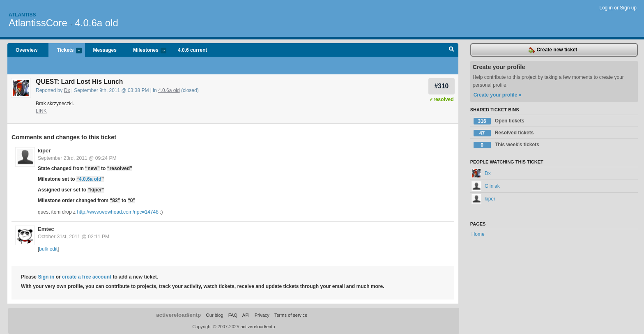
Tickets (65, 51)
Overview (26, 50)
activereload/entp (178, 315)
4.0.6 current (192, 50)
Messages (105, 50)
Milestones (146, 51)
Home (478, 234)
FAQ (233, 315)
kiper (44, 151)
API (246, 315)
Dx (67, 90)
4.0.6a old (96, 23)
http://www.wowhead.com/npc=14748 (117, 212)
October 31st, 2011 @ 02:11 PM (74, 237)
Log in (606, 8)
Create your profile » (498, 95)
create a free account (87, 277)
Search (452, 50)
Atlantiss (22, 15)
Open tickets (499, 121)
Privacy (262, 315)
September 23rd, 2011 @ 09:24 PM (77, 158)
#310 (442, 86)
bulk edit (48, 249)
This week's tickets (506, 145)
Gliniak (486, 186)
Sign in (46, 277)
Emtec (46, 229)
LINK (41, 111)
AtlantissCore (38, 23)
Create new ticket (553, 50)
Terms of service (291, 315)
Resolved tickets (504, 133)
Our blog (214, 315)
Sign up (628, 8)
